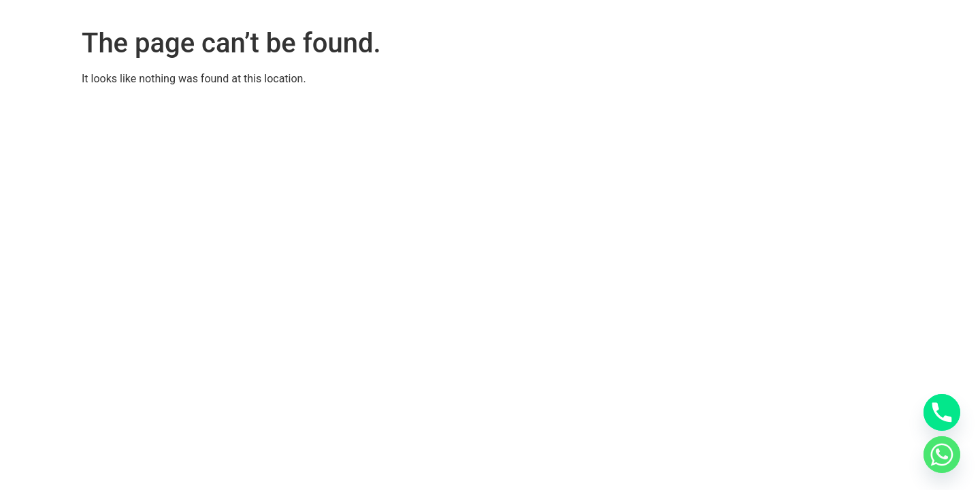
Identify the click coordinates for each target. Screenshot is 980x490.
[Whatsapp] (942, 455)
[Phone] (942, 412)
